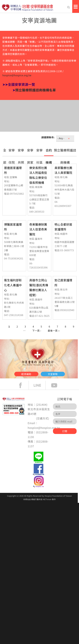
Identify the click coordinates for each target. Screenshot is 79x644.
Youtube (56, 385)
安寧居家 (30, 156)
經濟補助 (26, 374)
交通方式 (43, 418)
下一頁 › (37, 331)
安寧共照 (21, 156)
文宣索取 (53, 374)
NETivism (47, 499)
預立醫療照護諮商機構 (65, 156)
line (40, 385)
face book (23, 385)
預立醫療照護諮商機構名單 (36, 90)
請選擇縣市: (48, 137)
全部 (5, 156)
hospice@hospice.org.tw (17, 75)
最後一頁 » (54, 331)
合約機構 (49, 156)
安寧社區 (39, 156)
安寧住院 (12, 156)
